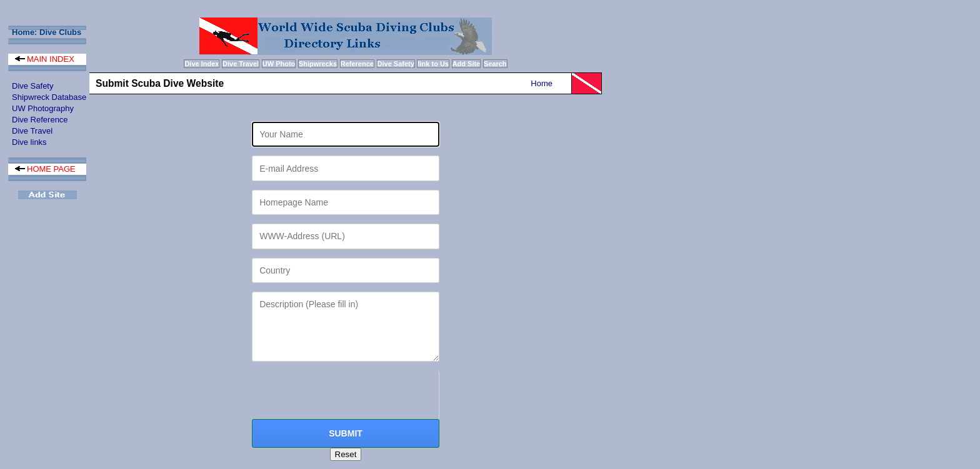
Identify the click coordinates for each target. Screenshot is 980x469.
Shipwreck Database (49, 97)
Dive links (29, 142)
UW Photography (43, 108)
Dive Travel (32, 131)
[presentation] (347, 395)
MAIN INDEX (44, 59)
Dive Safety (32, 86)
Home (542, 83)
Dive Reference (40, 120)
